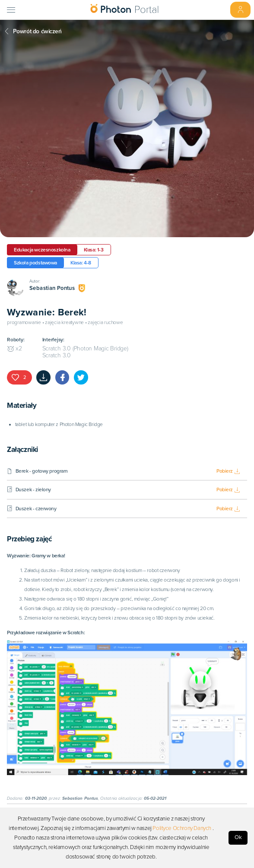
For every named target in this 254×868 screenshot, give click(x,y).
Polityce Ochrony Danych (182, 828)
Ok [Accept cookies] (238, 837)
